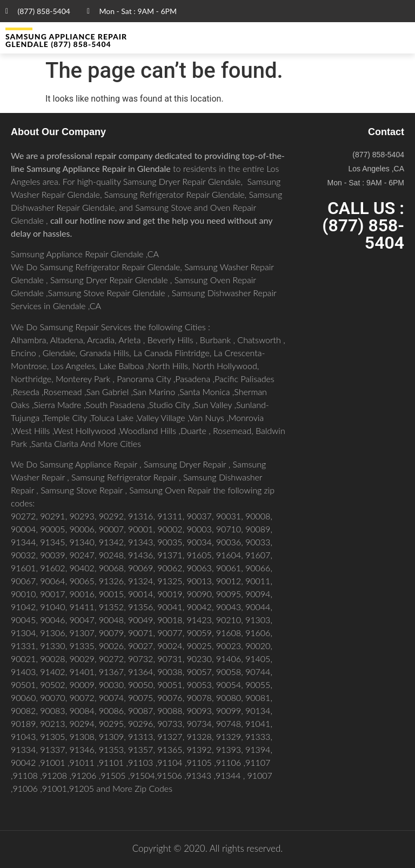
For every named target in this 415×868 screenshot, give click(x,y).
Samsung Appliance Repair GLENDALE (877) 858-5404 (66, 40)
